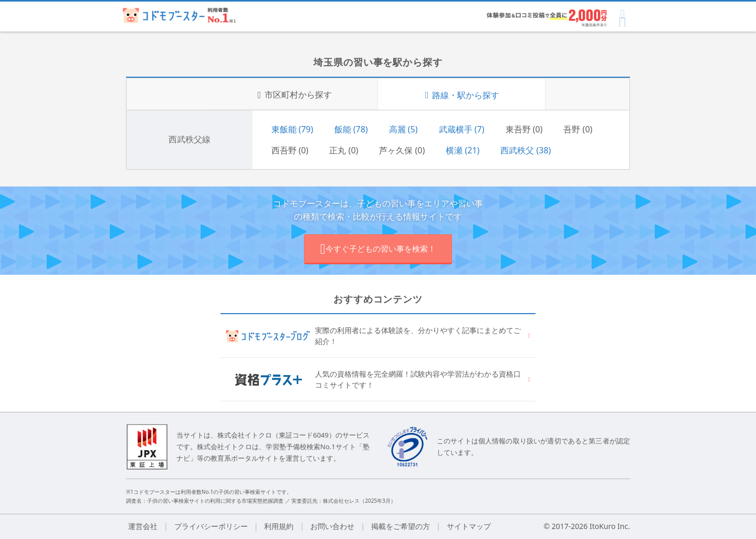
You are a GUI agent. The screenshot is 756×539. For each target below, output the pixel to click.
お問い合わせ (332, 526)
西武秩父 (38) (526, 150)
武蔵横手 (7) (462, 129)
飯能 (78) (351, 129)
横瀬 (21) (463, 150)
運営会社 (143, 526)
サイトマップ (469, 526)
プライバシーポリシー (211, 526)
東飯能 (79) (292, 129)
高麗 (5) (403, 129)
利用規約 (279, 526)
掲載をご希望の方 (401, 526)
